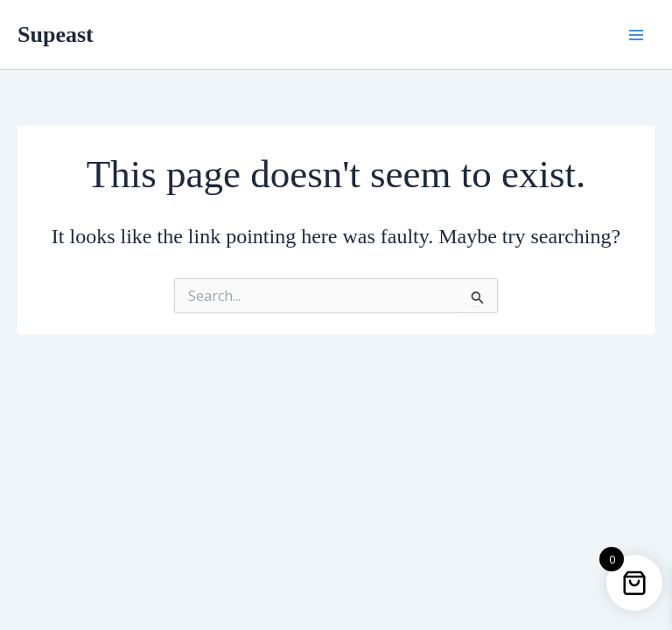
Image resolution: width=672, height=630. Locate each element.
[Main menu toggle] (636, 34)
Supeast (56, 35)
